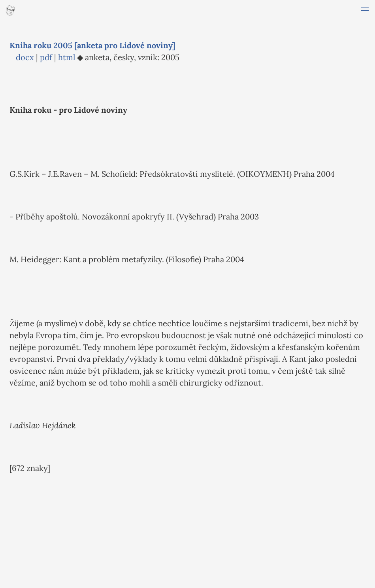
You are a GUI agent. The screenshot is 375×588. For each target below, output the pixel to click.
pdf (46, 57)
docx (25, 57)
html (67, 57)
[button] (365, 10)
